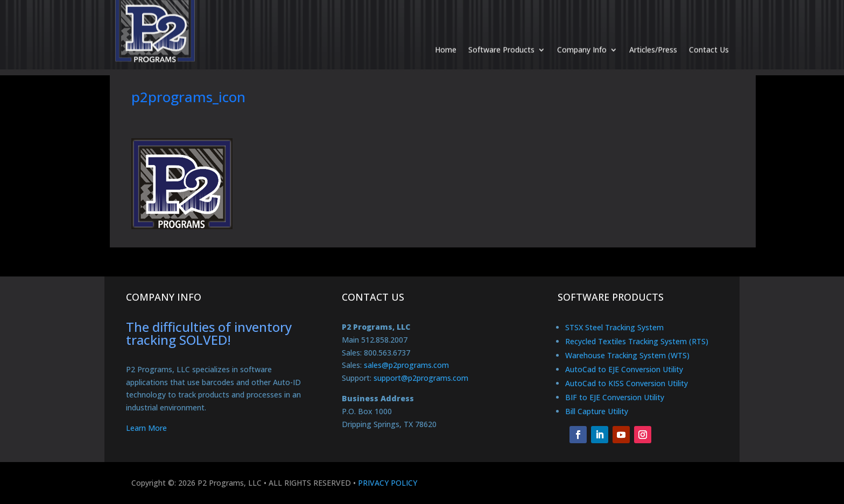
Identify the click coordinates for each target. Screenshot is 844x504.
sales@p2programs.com (406, 365)
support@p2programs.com (421, 378)
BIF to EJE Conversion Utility (615, 397)
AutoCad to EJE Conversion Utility (624, 369)
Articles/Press (653, 39)
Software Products (501, 39)
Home (446, 39)
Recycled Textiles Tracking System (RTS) (637, 341)
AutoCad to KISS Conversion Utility (627, 383)
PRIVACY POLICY (388, 483)
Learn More (146, 428)
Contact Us (709, 39)
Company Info (582, 39)
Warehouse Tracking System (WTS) (627, 355)
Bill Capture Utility (597, 411)
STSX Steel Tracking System (614, 327)
